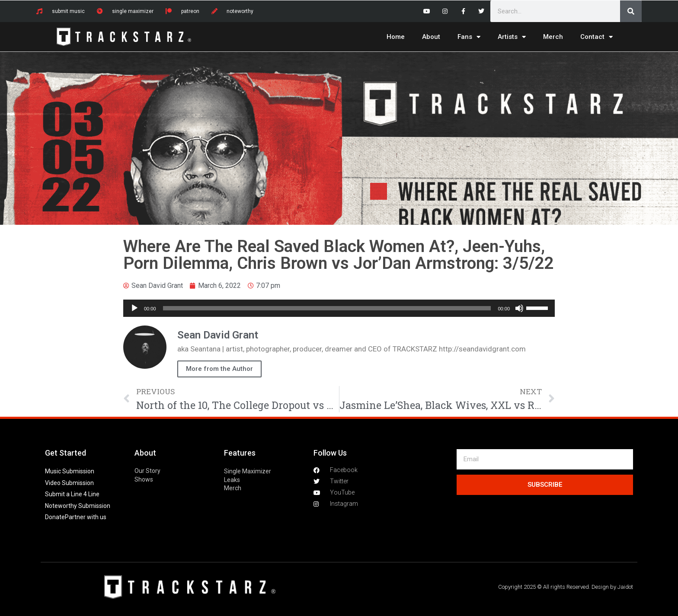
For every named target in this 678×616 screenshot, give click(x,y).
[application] (339, 308)
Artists (512, 37)
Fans (469, 37)
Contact (596, 37)
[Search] (631, 11)
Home (396, 37)
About (431, 37)
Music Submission (70, 471)
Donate (55, 517)
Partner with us (86, 517)
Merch (553, 37)
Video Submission (69, 483)
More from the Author (219, 369)
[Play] (134, 308)
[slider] (327, 308)
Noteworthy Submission (78, 506)
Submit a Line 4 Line (72, 494)
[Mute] (519, 308)
